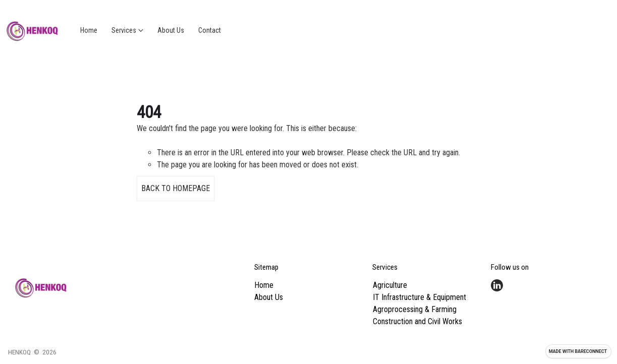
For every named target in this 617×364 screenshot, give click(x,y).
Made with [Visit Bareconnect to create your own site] (578, 351)
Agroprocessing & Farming (415, 309)
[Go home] (32, 30)
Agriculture (390, 285)
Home (264, 285)
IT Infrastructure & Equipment (419, 297)
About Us (269, 297)
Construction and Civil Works (417, 321)
